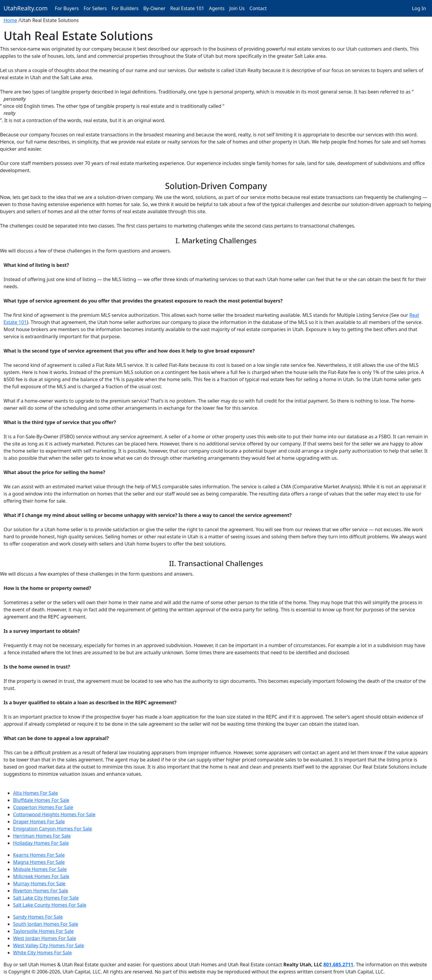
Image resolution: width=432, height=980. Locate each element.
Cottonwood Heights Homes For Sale (54, 814)
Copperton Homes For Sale (43, 807)
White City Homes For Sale (42, 953)
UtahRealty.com (26, 8)
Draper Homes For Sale (39, 822)
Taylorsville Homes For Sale (43, 931)
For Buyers (67, 8)
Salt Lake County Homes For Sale (50, 905)
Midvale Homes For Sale (40, 869)
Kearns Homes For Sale (39, 855)
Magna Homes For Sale (39, 862)
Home (10, 20)
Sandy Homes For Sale (38, 917)
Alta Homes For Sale (35, 793)
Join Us (237, 8)
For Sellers (95, 8)
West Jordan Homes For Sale (45, 938)
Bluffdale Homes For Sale (41, 800)
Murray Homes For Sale (39, 884)
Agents (217, 8)
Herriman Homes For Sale (42, 836)
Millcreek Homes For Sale (41, 876)
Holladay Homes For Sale (41, 843)
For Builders (125, 8)
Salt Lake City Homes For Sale (46, 898)
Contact (258, 8)
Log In (419, 8)
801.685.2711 (338, 965)
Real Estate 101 (187, 8)
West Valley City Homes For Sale (49, 945)
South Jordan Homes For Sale (46, 924)
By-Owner (154, 8)
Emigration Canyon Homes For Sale (53, 829)
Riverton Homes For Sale (41, 891)
